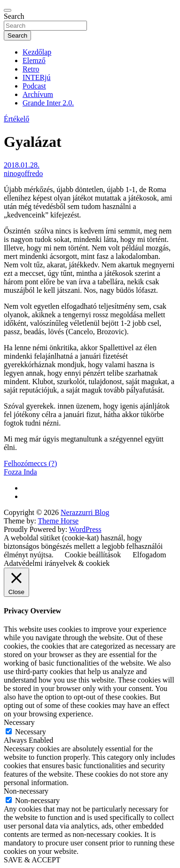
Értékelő (16, 119)
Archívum (38, 94)
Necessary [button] (19, 722)
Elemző (34, 60)
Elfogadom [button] (149, 555)
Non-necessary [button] (26, 791)
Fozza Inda (20, 472)
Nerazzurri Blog (85, 512)
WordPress (85, 529)
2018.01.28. (22, 165)
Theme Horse (59, 521)
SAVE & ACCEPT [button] (32, 860)
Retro (31, 69)
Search (14, 16)
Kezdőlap (37, 52)
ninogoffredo (23, 173)
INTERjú (37, 77)
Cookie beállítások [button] (93, 555)
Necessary (31, 732)
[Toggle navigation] (8, 10)
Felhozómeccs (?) (30, 463)
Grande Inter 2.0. (48, 103)
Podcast (34, 86)
